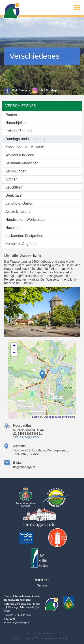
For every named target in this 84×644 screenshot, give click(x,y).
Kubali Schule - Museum (25, 147)
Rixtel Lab (65, 638)
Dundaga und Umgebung (25, 139)
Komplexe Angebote (21, 244)
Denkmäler (14, 195)
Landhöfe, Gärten (19, 203)
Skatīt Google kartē (27, 437)
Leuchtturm (14, 187)
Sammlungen (16, 171)
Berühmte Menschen (22, 163)
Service (42, 585)
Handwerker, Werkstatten (25, 220)
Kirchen (11, 179)
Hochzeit (12, 228)
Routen (11, 115)
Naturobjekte (16, 123)
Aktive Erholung (18, 211)
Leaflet (36, 417)
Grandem (40, 638)
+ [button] (14, 346)
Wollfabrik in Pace (20, 155)
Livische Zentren (18, 131)
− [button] (14, 353)
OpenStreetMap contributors (59, 417)
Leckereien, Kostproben (24, 236)
